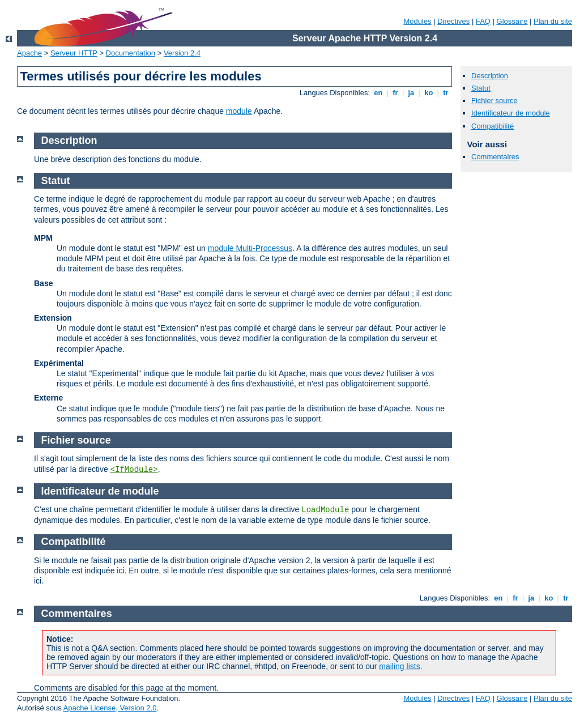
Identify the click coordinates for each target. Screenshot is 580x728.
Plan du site (553, 21)
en (378, 93)
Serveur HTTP (74, 53)
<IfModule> (134, 470)
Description (490, 76)
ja (411, 93)
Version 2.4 (182, 53)
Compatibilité (492, 126)
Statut (481, 88)
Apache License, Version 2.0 (110, 708)
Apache (29, 53)
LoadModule (325, 510)
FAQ (483, 21)
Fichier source (494, 101)
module (239, 111)
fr (396, 93)
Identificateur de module (511, 113)
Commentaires (495, 157)
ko (429, 93)
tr (446, 93)
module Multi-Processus (250, 248)
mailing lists (399, 666)
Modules (417, 21)
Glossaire (512, 21)
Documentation (131, 53)
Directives (453, 21)
